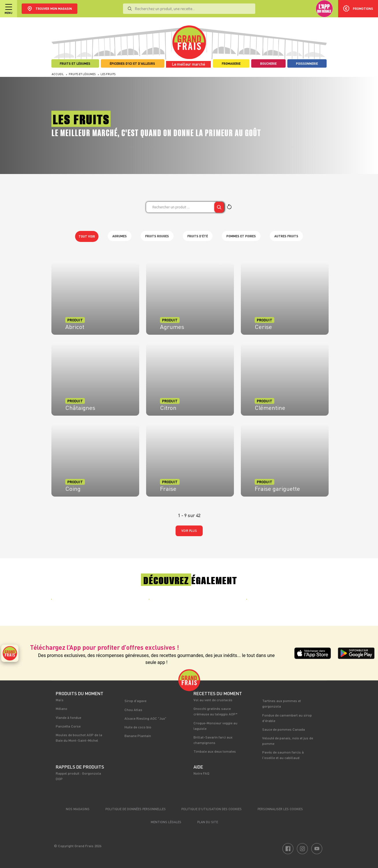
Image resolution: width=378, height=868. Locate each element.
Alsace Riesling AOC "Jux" (145, 718)
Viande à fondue (68, 717)
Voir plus (189, 531)
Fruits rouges (157, 236)
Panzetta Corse (68, 726)
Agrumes (120, 236)
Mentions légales (166, 822)
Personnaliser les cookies (280, 809)
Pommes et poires (241, 236)
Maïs (60, 700)
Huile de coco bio (138, 727)
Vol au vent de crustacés (213, 700)
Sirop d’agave (135, 701)
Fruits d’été (198, 236)
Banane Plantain (138, 736)
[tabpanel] (92, 603)
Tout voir (87, 236)
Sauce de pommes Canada (284, 729)
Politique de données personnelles (136, 809)
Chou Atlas (133, 710)
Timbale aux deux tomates (215, 751)
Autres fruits (286, 236)
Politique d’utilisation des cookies (212, 809)
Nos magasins (78, 809)
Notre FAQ (201, 773)
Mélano (62, 708)
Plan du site (208, 822)
